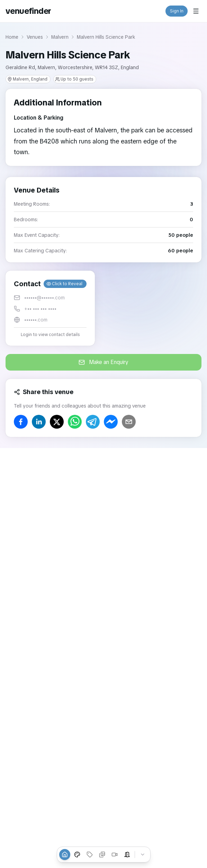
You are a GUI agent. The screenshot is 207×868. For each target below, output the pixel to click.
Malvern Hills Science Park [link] (106, 37)
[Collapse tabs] (143, 855)
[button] (50, 308)
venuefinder (28, 11)
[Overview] (65, 855)
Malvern (60, 37)
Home (12, 37)
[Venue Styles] (77, 855)
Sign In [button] (177, 11)
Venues (35, 37)
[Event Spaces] (127, 855)
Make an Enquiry (103, 362)
